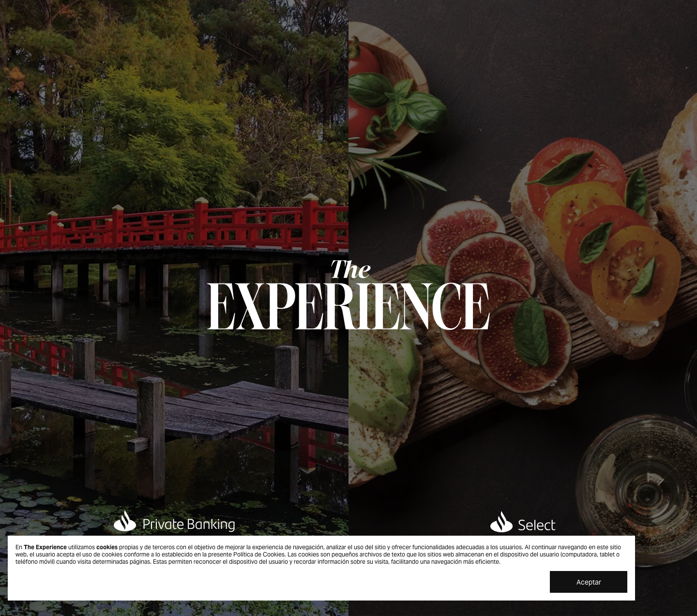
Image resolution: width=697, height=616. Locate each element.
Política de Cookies (259, 554)
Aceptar (589, 582)
